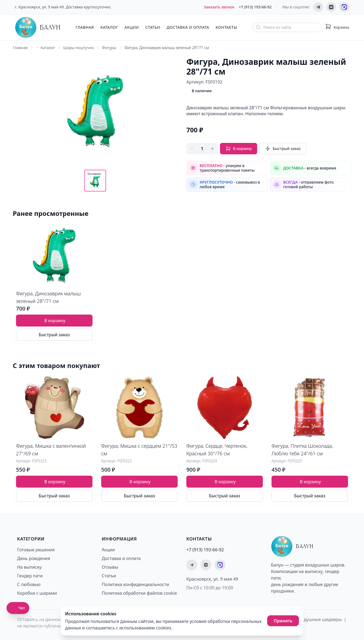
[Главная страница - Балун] (38, 27)
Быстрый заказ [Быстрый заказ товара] (54, 335)
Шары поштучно (79, 48)
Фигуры (109, 48)
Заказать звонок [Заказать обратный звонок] (219, 7)
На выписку (29, 567)
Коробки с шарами (37, 593)
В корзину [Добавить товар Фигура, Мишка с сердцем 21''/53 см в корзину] (140, 482)
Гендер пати (30, 576)
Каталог (109, 27)
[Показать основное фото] (95, 181)
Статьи (153, 27)
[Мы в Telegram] (318, 7)
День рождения (34, 558)
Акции (132, 27)
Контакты (226, 27)
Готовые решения (36, 550)
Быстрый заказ (283, 149)
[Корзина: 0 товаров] (337, 27)
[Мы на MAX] (344, 7)
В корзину (239, 149)
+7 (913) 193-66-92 (255, 7)
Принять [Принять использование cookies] (283, 621)
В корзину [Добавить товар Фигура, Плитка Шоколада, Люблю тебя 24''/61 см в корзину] (310, 482)
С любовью (29, 584)
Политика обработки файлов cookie (139, 593)
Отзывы (110, 567)
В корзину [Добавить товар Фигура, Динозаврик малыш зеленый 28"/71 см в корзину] (55, 321)
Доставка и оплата (188, 27)
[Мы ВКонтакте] (331, 7)
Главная (85, 27)
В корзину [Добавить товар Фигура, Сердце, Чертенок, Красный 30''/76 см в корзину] (225, 482)
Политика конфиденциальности (135, 584)
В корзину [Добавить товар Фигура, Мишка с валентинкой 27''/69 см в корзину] (55, 482)
